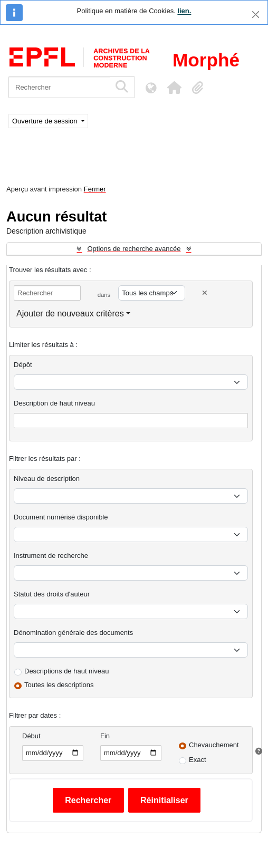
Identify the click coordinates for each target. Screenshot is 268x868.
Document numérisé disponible (61, 517)
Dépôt (23, 365)
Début (31, 736)
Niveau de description (47, 479)
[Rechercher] (59, 87)
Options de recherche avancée (134, 249)
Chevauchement (214, 745)
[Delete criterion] (205, 293)
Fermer (95, 189)
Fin (105, 736)
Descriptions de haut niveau (66, 671)
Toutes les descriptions (59, 685)
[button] (174, 88)
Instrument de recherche (51, 556)
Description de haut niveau (54, 403)
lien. (184, 11)
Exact (198, 760)
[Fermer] (256, 15)
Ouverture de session (46, 121)
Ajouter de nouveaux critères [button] (70, 314)
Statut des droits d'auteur (52, 594)
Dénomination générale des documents (73, 633)
